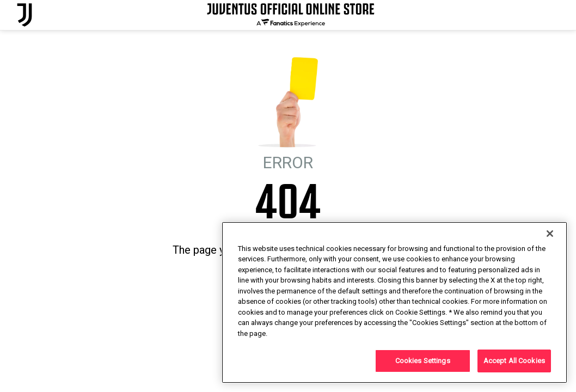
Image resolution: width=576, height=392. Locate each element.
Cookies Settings (423, 361)
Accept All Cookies (514, 361)
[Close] (550, 234)
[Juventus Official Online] (24, 15)
